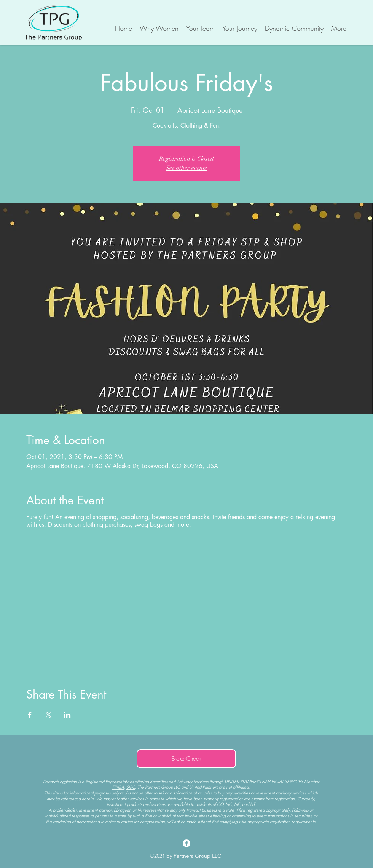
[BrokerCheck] (186, 759)
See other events (186, 168)
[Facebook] (186, 843)
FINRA (118, 787)
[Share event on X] (49, 715)
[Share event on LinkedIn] (67, 715)
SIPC (131, 787)
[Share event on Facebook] (30, 715)
